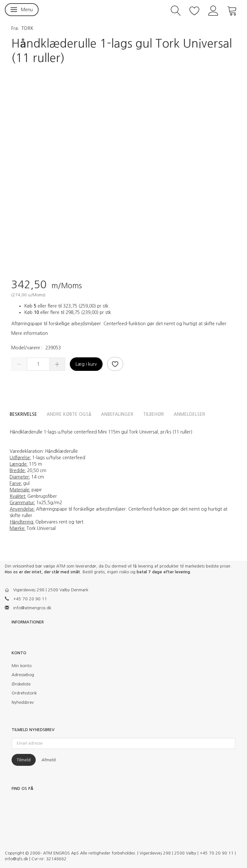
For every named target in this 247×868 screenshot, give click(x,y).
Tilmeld (24, 760)
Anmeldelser (189, 414)
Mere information (30, 333)
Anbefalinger (117, 414)
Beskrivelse (23, 414)
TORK (27, 28)
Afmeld (49, 760)
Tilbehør (154, 414)
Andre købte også (69, 414)
